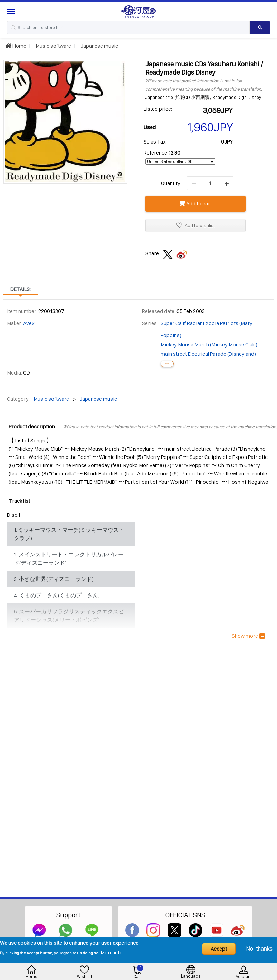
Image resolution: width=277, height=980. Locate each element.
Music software (53, 46)
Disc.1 (14, 515)
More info (112, 953)
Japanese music (99, 46)
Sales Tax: (155, 142)
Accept (219, 949)
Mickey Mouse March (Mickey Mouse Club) (209, 345)
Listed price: (158, 109)
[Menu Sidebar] (12, 11)
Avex (29, 323)
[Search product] (260, 28)
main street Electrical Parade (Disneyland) (208, 354)
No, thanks (259, 949)
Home (16, 46)
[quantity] (210, 183)
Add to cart (195, 204)
